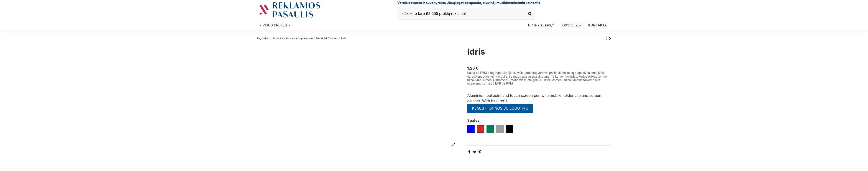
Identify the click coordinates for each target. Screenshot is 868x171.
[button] (571, 25)
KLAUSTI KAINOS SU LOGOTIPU (500, 108)
